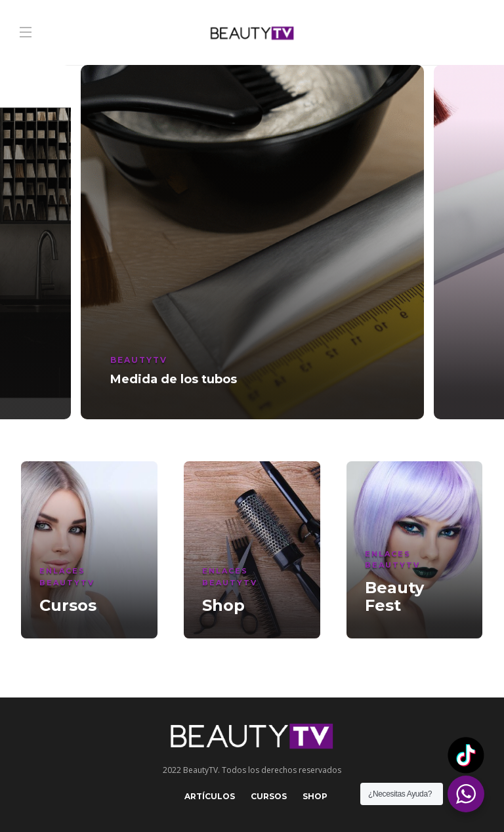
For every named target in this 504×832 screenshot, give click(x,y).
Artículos (210, 796)
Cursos (269, 796)
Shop (315, 796)
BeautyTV (139, 360)
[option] (252, 242)
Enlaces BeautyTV (67, 577)
